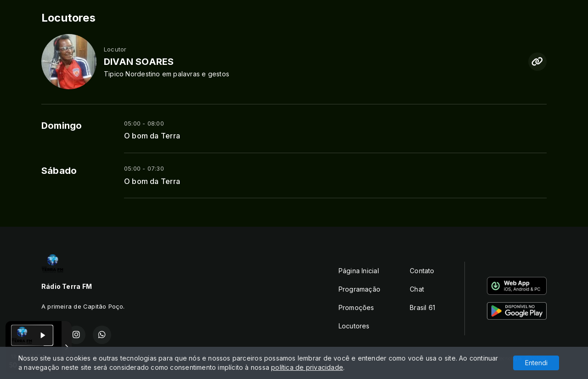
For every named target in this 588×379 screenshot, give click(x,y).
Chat (417, 289)
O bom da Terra (152, 136)
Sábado (59, 171)
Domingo (62, 126)
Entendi (536, 363)
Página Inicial (359, 271)
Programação (359, 289)
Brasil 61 (422, 307)
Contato (422, 271)
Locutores (354, 326)
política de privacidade (307, 367)
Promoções (356, 307)
